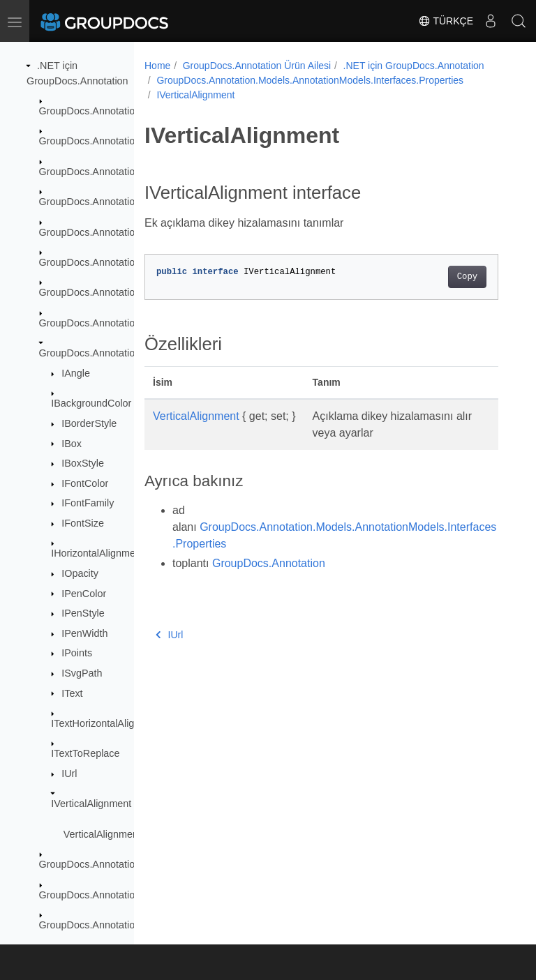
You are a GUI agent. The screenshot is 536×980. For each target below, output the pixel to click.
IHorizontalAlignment (97, 553)
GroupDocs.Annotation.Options (109, 925)
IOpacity (80, 573)
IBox (72, 444)
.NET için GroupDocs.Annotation (414, 66)
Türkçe (446, 21)
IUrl (69, 774)
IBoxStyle (83, 463)
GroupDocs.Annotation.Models (107, 262)
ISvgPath (82, 673)
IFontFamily (88, 503)
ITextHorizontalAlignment (106, 723)
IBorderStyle (89, 423)
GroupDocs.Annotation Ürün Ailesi (257, 66)
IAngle (76, 373)
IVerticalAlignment (91, 804)
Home (157, 66)
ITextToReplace (85, 753)
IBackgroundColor (91, 403)
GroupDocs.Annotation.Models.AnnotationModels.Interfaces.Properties (310, 80)
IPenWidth (84, 633)
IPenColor (84, 594)
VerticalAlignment (102, 834)
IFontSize (83, 523)
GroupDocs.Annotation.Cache (106, 141)
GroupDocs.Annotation (90, 111)
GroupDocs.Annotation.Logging (109, 232)
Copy (467, 277)
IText (72, 693)
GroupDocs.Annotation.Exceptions (116, 172)
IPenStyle (83, 613)
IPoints (77, 653)
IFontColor (85, 483)
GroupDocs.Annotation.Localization (118, 202)
